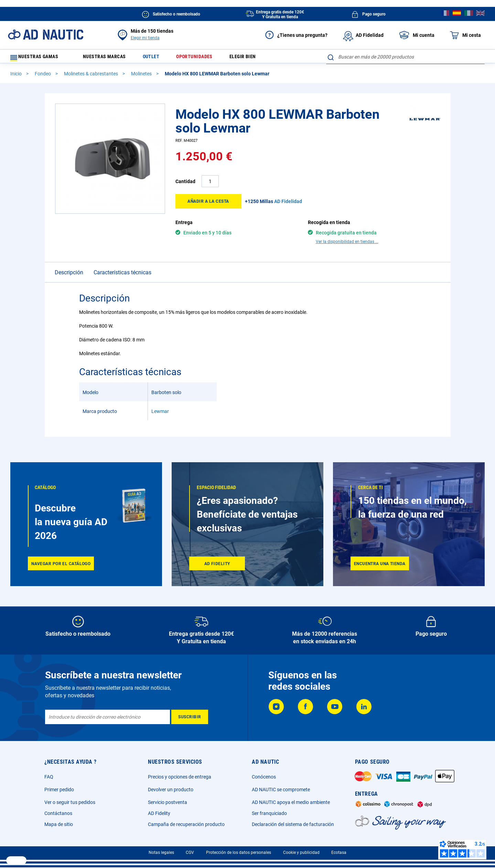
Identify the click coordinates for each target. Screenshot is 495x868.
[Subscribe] (190, 717)
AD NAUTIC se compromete (281, 790)
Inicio (17, 77)
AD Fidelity (159, 813)
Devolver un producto (171, 790)
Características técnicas (122, 263)
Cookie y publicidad (301, 853)
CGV (190, 853)
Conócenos (264, 777)
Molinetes (142, 77)
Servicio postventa (168, 802)
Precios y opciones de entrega (180, 777)
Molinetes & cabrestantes (92, 77)
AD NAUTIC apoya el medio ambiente (291, 802)
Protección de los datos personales (239, 853)
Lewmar (160, 402)
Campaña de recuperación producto (186, 824)
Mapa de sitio (59, 824)
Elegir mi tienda (145, 38)
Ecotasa (339, 853)
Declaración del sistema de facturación (293, 824)
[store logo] (46, 35)
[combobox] (405, 57)
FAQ (49, 777)
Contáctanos (58, 813)
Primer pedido (59, 790)
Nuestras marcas (109, 58)
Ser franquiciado (269, 813)
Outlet (160, 58)
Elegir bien (260, 58)
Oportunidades (207, 58)
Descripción (69, 263)
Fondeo (43, 77)
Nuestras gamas (39, 58)
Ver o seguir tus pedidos (70, 802)
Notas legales (161, 853)
